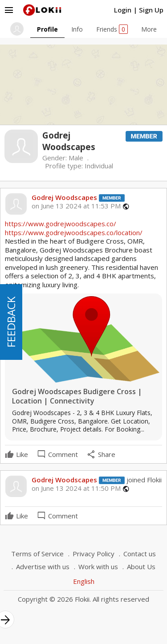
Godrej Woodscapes (64, 197)
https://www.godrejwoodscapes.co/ (61, 224)
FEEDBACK (11, 322)
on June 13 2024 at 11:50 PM (76, 488)
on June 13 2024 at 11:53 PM (76, 206)
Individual (99, 166)
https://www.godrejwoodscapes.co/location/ (74, 232)
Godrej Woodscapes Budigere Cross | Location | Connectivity (77, 396)
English (84, 581)
